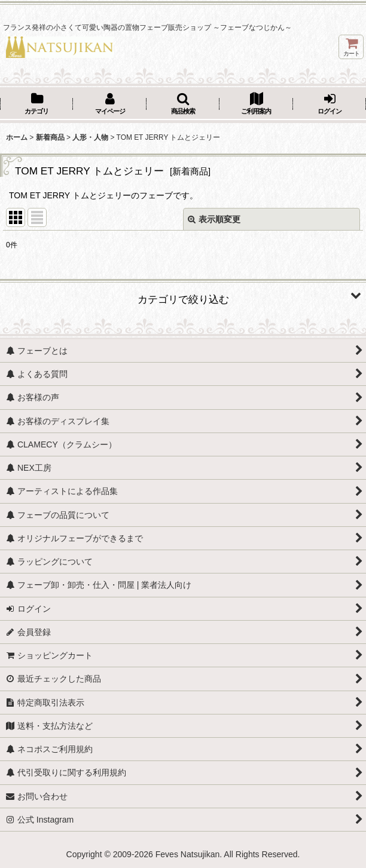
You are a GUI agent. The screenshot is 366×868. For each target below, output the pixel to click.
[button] (183, 105)
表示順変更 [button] (214, 219)
